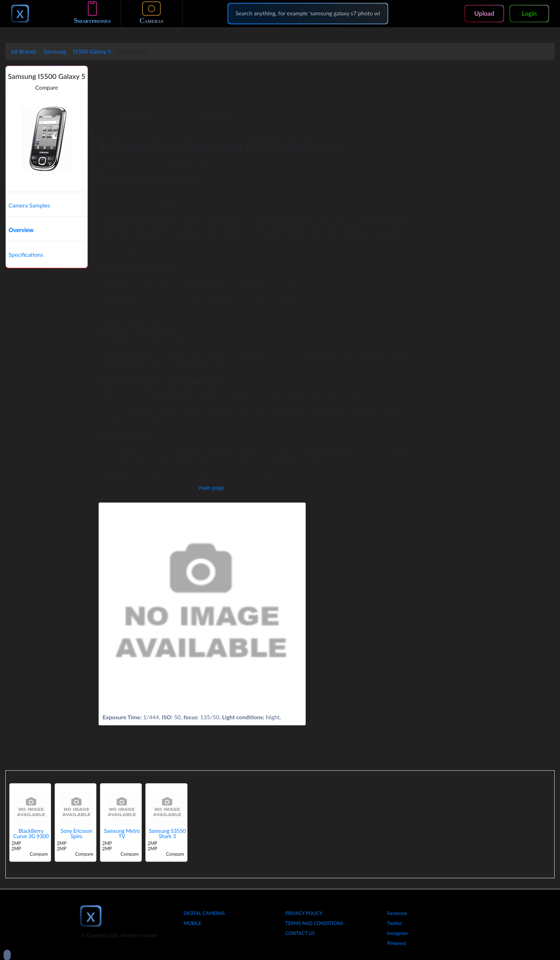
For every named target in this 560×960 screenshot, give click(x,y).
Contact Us (300, 933)
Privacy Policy (304, 913)
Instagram (397, 933)
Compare (47, 87)
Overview (21, 230)
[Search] (308, 13)
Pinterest (396, 943)
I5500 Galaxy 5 (92, 51)
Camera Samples (29, 205)
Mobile (192, 923)
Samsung (55, 51)
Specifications (26, 254)
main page (212, 487)
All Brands (24, 51)
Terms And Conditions (314, 923)
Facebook (397, 913)
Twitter (394, 923)
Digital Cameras (204, 913)
